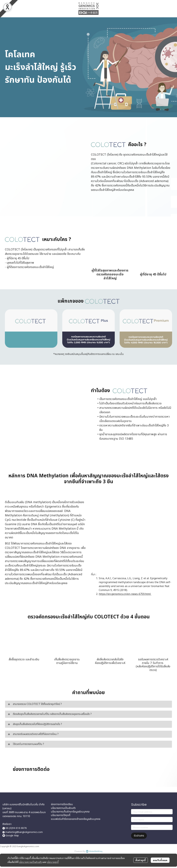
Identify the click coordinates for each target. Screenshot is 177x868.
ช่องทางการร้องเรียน (62, 804)
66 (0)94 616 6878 (15, 828)
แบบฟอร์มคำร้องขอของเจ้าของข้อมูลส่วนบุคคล (76, 819)
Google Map (12, 836)
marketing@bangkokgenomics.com (24, 832)
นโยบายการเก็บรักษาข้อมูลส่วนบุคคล (70, 812)
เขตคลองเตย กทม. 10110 (16, 816)
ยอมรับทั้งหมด (160, 860)
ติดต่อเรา (7, 824)
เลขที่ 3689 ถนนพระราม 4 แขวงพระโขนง (24, 812)
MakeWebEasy (96, 851)
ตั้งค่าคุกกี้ (141, 860)
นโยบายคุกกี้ (53, 862)
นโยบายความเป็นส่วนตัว (31, 862)
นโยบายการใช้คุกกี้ (61, 815)
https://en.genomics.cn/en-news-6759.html (125, 594)
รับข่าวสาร (139, 836)
